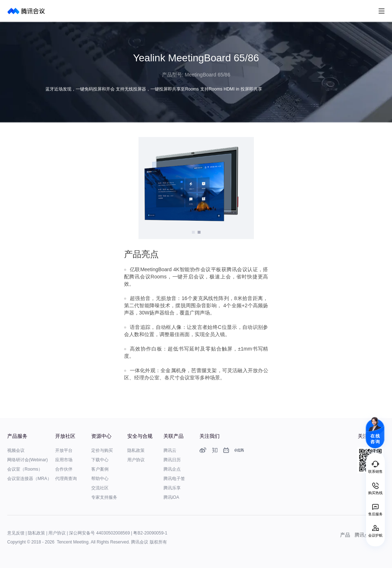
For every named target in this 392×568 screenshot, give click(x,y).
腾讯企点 (172, 469)
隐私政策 (136, 450)
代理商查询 (66, 479)
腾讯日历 (172, 460)
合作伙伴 (64, 469)
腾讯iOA (171, 497)
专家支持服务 (104, 497)
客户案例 (100, 469)
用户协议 (136, 460)
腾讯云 (170, 450)
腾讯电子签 (174, 479)
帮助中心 (100, 479)
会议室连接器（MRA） (29, 479)
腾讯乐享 (172, 488)
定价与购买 (102, 450)
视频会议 (16, 450)
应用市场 (64, 460)
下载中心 (100, 460)
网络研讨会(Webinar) (27, 460)
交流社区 (100, 488)
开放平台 (64, 450)
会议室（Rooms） (25, 469)
